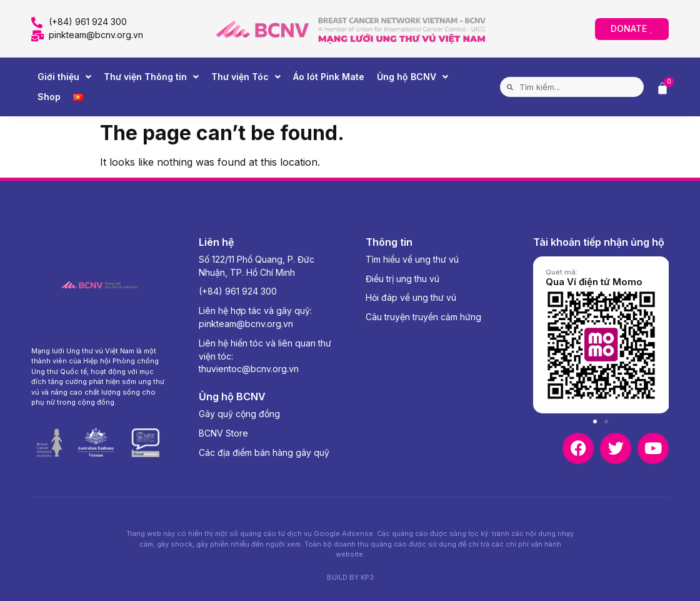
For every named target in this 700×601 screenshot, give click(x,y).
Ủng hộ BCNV (412, 77)
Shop (49, 97)
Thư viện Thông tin (151, 77)
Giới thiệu (64, 77)
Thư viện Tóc (246, 77)
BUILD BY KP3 (350, 577)
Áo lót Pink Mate (329, 77)
